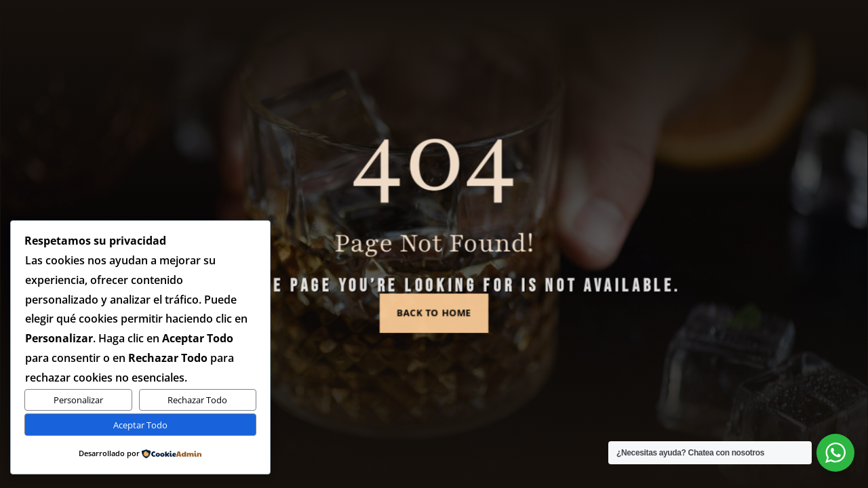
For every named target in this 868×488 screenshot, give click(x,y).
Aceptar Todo (140, 425)
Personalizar (78, 400)
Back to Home (434, 305)
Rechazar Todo (197, 400)
